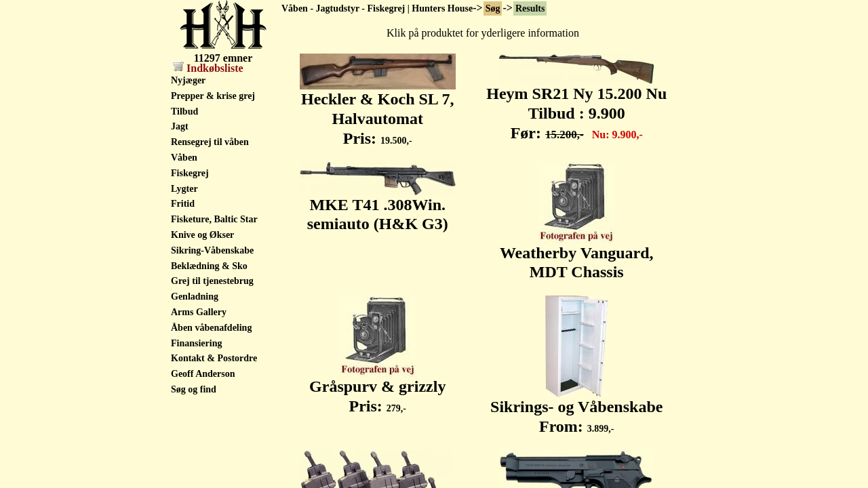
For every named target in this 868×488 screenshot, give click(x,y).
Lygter (184, 189)
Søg (493, 8)
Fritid (183, 204)
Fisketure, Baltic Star (214, 219)
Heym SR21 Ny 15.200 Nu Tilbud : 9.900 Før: (576, 106)
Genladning (195, 297)
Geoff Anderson (203, 374)
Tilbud (184, 111)
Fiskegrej (190, 173)
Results (530, 8)
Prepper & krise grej (213, 96)
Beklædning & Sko (209, 266)
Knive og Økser (202, 235)
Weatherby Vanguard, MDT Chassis (577, 255)
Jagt (180, 126)
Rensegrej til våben (210, 142)
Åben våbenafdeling (211, 328)
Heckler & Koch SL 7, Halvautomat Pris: (378, 111)
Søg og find (194, 389)
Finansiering (196, 343)
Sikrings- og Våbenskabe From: (576, 409)
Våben (184, 158)
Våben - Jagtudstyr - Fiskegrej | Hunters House (377, 8)
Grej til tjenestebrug (212, 281)
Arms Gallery (199, 312)
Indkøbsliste (208, 68)
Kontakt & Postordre (214, 358)
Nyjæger (188, 80)
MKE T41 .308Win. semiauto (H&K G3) (378, 207)
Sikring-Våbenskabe (212, 250)
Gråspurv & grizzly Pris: (377, 389)
